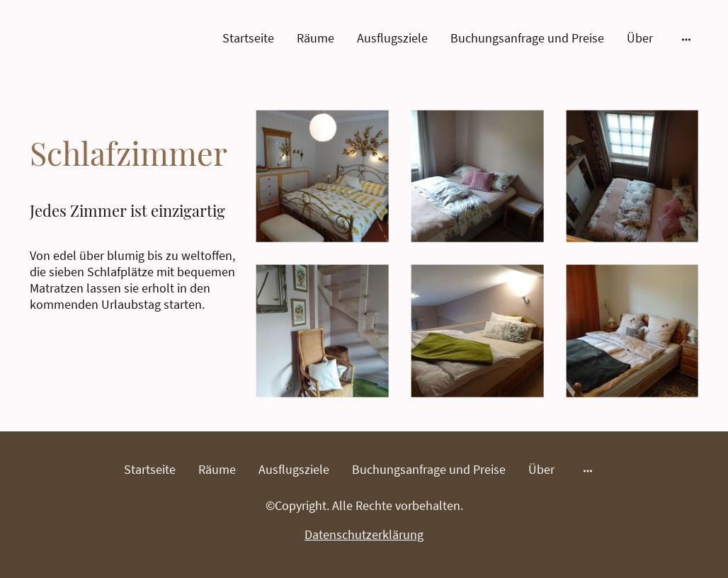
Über (640, 38)
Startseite (248, 38)
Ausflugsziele (392, 38)
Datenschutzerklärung (364, 534)
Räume (315, 38)
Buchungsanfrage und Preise (527, 38)
